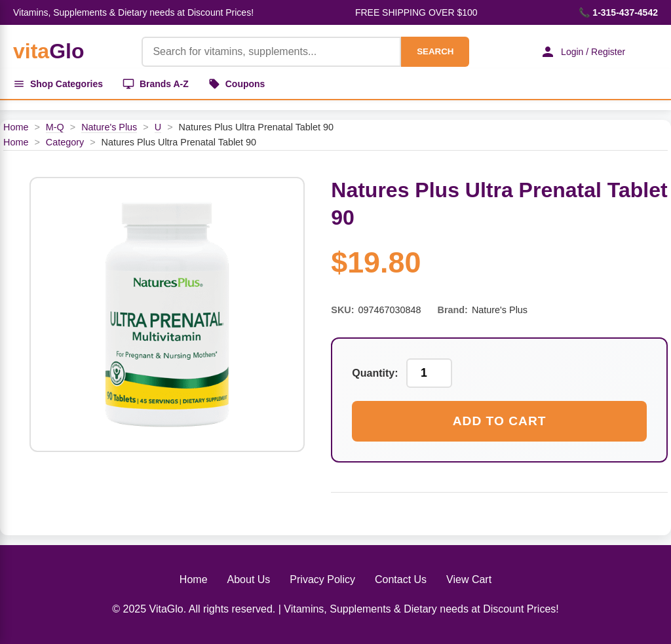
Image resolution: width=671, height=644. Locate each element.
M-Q (55, 127)
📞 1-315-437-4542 (618, 12)
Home (16, 127)
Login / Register (583, 52)
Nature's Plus (109, 127)
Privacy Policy (322, 579)
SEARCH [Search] (435, 51)
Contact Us (401, 579)
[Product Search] (271, 52)
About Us (249, 579)
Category (65, 142)
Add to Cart (500, 421)
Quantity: (375, 373)
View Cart (469, 579)
